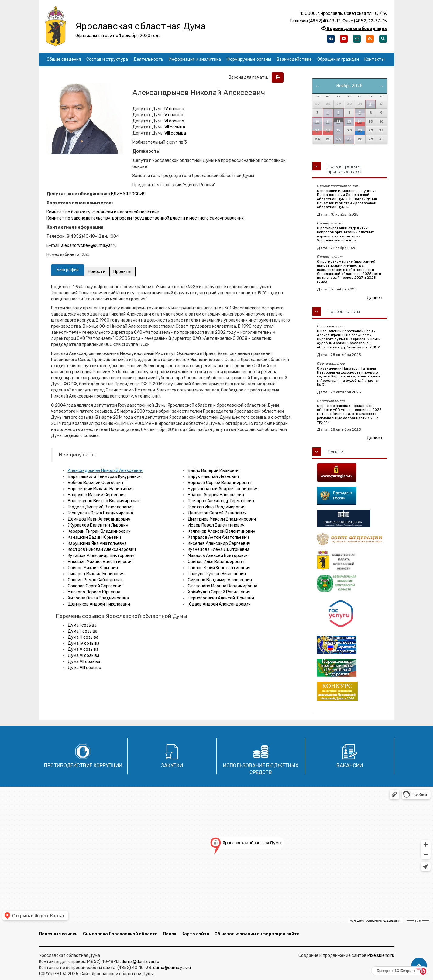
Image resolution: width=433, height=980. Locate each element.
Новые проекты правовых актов (344, 169)
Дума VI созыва (84, 656)
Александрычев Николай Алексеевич (106, 471)
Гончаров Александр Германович (221, 501)
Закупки (172, 765)
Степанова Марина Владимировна (223, 586)
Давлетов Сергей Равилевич (217, 513)
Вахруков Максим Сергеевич (97, 495)
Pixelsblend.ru (381, 956)
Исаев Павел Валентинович (216, 525)
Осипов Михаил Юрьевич (93, 568)
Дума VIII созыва (84, 668)
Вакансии (350, 765)
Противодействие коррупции (83, 765)
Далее (375, 298)
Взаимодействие (294, 59)
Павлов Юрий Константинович (219, 568)
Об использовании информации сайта (257, 934)
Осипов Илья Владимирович (216, 562)
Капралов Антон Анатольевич (218, 537)
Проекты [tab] (123, 272)
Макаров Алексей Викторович (218, 556)
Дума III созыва (83, 637)
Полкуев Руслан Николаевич (217, 574)
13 (349, 122)
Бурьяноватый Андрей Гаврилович (223, 489)
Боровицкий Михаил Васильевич (101, 489)
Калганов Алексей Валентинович (222, 531)
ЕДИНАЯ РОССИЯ (128, 194)
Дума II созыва (83, 631)
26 (338, 139)
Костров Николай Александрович (102, 550)
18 (328, 130)
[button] (419, 966)
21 (360, 130)
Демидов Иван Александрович (99, 519)
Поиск (170, 934)
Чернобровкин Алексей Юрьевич (221, 598)
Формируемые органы (249, 59)
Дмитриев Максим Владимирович (222, 519)
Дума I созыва (82, 625)
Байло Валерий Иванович (214, 471)
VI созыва (174, 121)
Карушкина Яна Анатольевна (97, 543)
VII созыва (175, 127)
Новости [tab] (97, 272)
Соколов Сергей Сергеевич (95, 586)
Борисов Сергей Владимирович (220, 483)
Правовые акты (344, 312)
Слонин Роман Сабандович (95, 580)
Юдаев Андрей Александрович (219, 604)
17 (317, 130)
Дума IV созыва (84, 643)
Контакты (375, 59)
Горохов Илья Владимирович (217, 507)
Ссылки (335, 452)
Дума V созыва (83, 649)
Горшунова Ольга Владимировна (100, 513)
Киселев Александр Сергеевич (219, 543)
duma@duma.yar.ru (140, 962)
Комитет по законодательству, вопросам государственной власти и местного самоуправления (145, 218)
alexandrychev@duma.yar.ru (89, 246)
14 (360, 122)
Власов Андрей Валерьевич (216, 495)
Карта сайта (195, 934)
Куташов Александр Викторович (101, 556)
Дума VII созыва (84, 662)
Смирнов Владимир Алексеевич (220, 580)
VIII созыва (175, 133)
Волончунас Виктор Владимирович (103, 501)
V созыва (174, 115)
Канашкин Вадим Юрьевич (94, 537)
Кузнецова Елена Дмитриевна (219, 550)
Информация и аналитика (195, 59)
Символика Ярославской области (120, 934)
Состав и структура (107, 59)
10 (317, 122)
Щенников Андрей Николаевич (99, 604)
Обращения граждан (338, 59)
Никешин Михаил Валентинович (100, 562)
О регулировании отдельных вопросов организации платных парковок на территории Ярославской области (345, 234)
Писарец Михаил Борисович (96, 574)
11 (328, 122)
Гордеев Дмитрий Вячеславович (101, 507)
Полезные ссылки (58, 934)
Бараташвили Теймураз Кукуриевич (105, 477)
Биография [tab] (68, 270)
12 (338, 122)
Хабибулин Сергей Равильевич (219, 592)
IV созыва (174, 109)
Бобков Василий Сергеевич (95, 483)
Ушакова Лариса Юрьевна (94, 592)
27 (349, 139)
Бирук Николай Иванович (213, 477)
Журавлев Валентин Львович (98, 525)
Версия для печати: (250, 77)
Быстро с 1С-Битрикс (396, 971)
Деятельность (148, 59)
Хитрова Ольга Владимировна (98, 598)
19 (338, 130)
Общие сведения (64, 59)
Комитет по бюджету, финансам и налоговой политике (103, 212)
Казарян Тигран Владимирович (99, 531)
